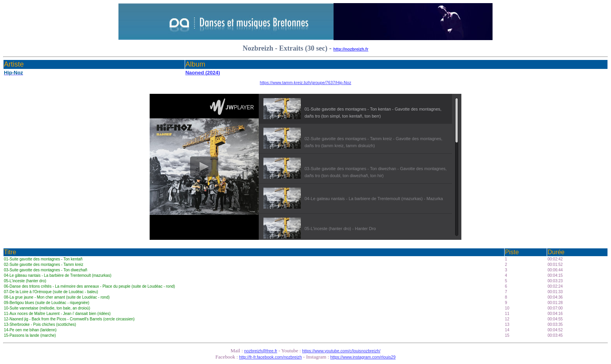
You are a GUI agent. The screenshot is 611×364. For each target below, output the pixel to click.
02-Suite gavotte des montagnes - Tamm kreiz (44, 265)
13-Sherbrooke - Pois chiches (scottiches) (40, 324)
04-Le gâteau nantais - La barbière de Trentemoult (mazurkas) (58, 275)
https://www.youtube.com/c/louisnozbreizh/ (341, 351)
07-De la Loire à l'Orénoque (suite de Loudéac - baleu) (51, 292)
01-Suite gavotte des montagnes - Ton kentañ (43, 259)
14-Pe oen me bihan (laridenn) (30, 330)
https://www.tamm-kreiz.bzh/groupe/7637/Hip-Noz (306, 83)
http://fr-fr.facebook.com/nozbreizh (271, 357)
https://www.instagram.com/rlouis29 (363, 357)
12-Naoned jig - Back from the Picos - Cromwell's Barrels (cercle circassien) (69, 319)
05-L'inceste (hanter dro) (25, 281)
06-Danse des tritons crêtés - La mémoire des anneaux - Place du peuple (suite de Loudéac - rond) (89, 286)
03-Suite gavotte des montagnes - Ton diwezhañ (46, 270)
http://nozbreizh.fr (351, 49)
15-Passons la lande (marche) (30, 335)
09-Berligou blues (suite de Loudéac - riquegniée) (47, 303)
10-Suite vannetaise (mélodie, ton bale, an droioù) (47, 308)
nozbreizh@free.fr (261, 351)
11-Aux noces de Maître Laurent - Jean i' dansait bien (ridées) (57, 314)
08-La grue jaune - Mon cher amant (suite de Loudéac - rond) (57, 297)
